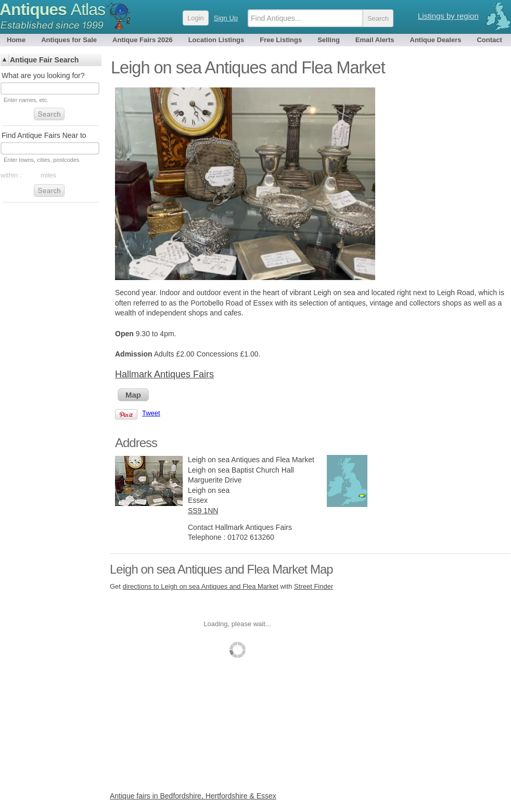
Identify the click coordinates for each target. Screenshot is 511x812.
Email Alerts (375, 40)
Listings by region (448, 16)
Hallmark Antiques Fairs (164, 374)
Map (133, 395)
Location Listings (216, 40)
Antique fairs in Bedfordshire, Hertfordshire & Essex (193, 796)
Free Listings (281, 40)
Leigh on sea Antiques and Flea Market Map (221, 569)
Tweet (151, 413)
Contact (489, 40)
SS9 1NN (203, 511)
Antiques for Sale (69, 40)
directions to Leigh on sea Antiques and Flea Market (201, 586)
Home (16, 40)
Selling (329, 40)
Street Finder (314, 586)
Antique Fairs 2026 (143, 40)
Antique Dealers (436, 40)
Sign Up (226, 18)
